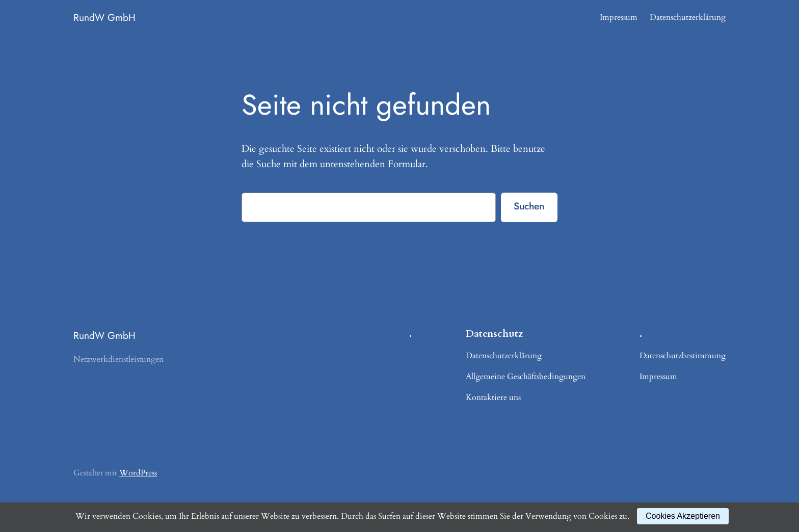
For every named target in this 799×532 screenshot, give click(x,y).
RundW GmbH (104, 17)
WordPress (138, 473)
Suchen (529, 206)
